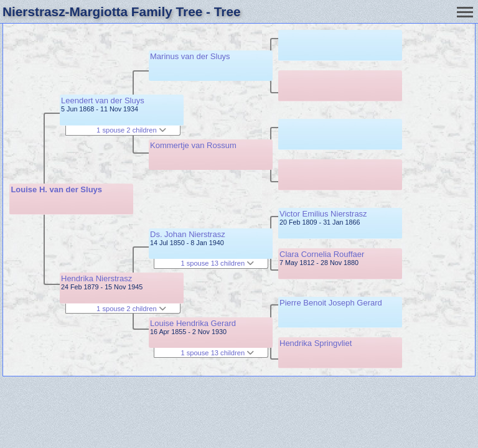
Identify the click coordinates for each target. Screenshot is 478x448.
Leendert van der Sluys (103, 100)
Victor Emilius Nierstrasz (323, 214)
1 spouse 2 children (131, 130)
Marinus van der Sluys (190, 56)
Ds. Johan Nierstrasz (188, 234)
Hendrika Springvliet (316, 343)
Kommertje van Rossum (193, 145)
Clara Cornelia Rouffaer (322, 254)
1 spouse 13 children (217, 263)
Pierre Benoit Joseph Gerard (331, 303)
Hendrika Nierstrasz (96, 278)
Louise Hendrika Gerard (193, 323)
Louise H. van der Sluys (56, 189)
